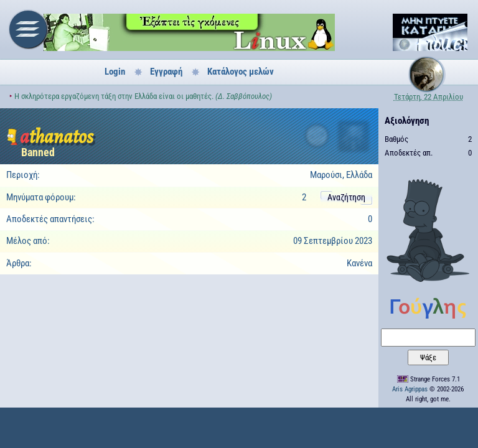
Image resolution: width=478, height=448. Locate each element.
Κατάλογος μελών (241, 72)
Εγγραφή (166, 72)
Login (115, 72)
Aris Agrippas (410, 389)
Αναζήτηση (346, 197)
